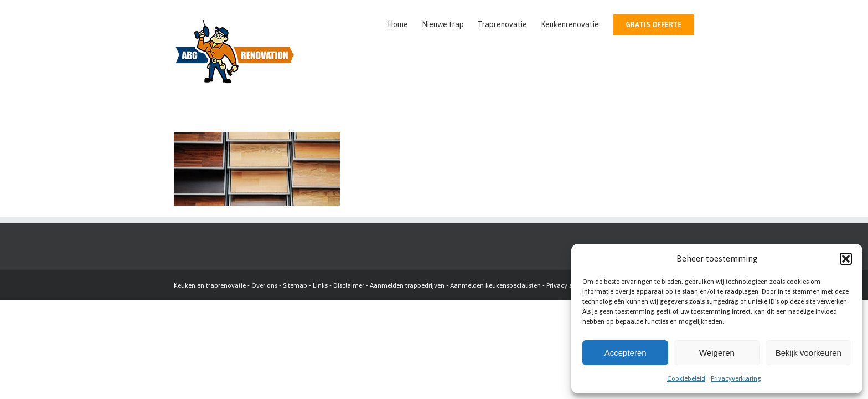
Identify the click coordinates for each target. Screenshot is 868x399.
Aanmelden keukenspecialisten (495, 285)
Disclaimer (349, 285)
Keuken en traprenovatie (210, 285)
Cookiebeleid (686, 378)
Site (288, 285)
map (300, 285)
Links (320, 285)
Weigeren (717, 353)
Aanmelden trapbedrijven (407, 285)
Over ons (264, 285)
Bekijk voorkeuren (808, 353)
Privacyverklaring (736, 378)
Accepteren (626, 353)
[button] (846, 259)
